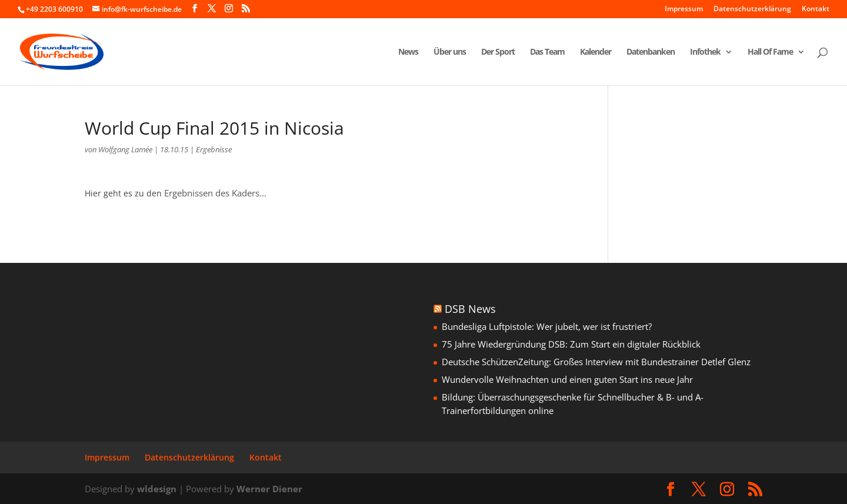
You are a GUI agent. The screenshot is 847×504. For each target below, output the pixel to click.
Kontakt (816, 9)
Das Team (547, 52)
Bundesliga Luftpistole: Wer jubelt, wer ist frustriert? (547, 326)
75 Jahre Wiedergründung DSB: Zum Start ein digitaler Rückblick (571, 344)
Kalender (596, 52)
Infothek (705, 52)
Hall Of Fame (770, 52)
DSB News (470, 309)
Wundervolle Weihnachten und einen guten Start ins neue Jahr (567, 379)
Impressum (684, 9)
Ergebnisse (214, 149)
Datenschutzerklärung (752, 9)
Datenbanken (651, 52)
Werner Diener (269, 489)
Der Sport (498, 52)
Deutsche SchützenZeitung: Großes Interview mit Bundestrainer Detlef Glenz (596, 362)
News (408, 52)
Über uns (450, 52)
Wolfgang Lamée (125, 149)
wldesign (157, 489)
